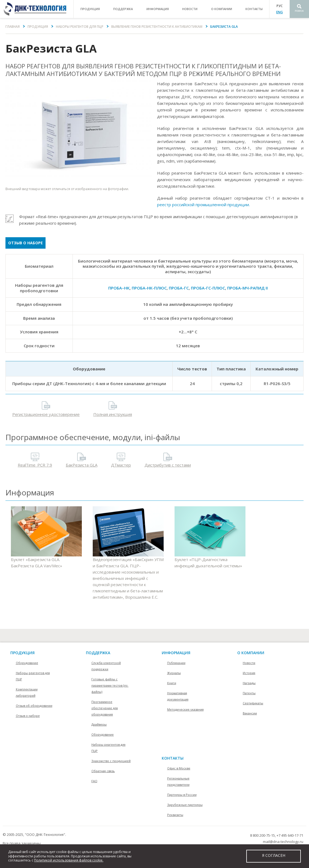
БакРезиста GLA (82, 465)
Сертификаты (253, 703)
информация (158, 9)
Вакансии (250, 713)
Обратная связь (103, 771)
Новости (190, 9)
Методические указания (185, 709)
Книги (172, 683)
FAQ (94, 781)
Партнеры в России (182, 795)
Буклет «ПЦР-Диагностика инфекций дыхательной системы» (210, 537)
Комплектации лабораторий (27, 692)
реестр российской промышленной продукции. (203, 205)
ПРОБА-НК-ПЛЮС (149, 288)
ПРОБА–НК (119, 288)
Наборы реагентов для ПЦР (80, 27)
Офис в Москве (179, 768)
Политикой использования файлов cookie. (69, 860)
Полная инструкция (113, 414)
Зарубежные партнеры (185, 805)
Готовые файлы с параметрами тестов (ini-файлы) (110, 685)
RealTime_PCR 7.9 (35, 465)
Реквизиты (175, 815)
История (249, 673)
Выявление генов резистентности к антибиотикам (157, 27)
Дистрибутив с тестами (168, 465)
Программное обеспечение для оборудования (105, 708)
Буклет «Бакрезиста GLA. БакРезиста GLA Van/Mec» (46, 537)
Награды (249, 683)
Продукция (38, 27)
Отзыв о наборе (25, 243)
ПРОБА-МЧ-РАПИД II (247, 288)
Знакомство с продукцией (111, 761)
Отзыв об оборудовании (34, 706)
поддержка (123, 9)
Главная (13, 27)
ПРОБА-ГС (179, 288)
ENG (280, 12)
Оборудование (27, 663)
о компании (222, 9)
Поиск (299, 11)
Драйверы (99, 724)
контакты (254, 9)
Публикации (176, 663)
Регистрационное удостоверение (46, 414)
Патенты (249, 693)
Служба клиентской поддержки (106, 666)
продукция (90, 9)
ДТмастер (121, 465)
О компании (251, 653)
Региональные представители (178, 781)
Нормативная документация (178, 696)
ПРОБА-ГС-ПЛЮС (208, 288)
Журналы (174, 673)
